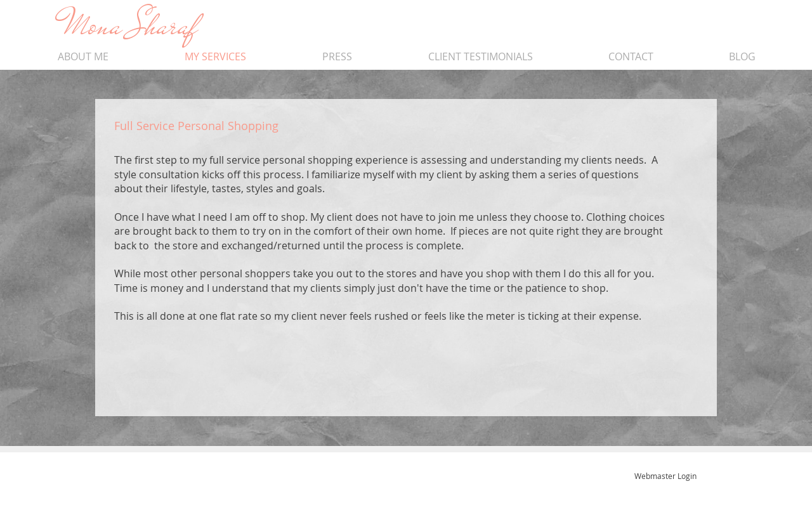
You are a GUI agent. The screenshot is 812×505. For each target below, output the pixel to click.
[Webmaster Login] (665, 476)
